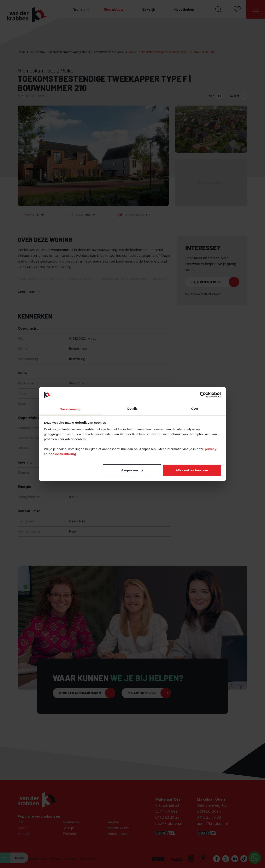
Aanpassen (132, 470)
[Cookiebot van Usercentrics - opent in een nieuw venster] (203, 395)
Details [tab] (132, 408)
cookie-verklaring (62, 454)
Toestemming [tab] (70, 409)
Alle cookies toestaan (192, 470)
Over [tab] (195, 408)
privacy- (211, 449)
